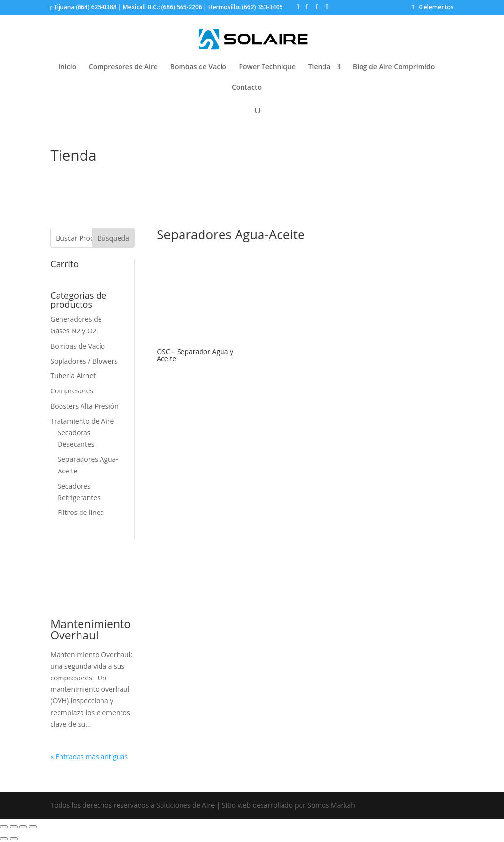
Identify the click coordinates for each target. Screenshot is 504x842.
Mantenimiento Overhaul (91, 629)
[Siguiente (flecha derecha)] (14, 839)
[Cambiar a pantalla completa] (23, 827)
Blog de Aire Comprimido (394, 67)
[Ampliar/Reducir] (33, 827)
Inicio (67, 67)
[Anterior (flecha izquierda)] (4, 839)
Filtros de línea (81, 512)
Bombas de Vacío (198, 67)
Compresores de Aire (123, 67)
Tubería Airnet (73, 376)
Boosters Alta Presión (84, 406)
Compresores (72, 391)
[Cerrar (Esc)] (4, 827)
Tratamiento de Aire (82, 421)
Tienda (320, 67)
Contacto (247, 88)
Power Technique (267, 67)
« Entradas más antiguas (89, 756)
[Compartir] (14, 827)
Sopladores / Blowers (84, 361)
